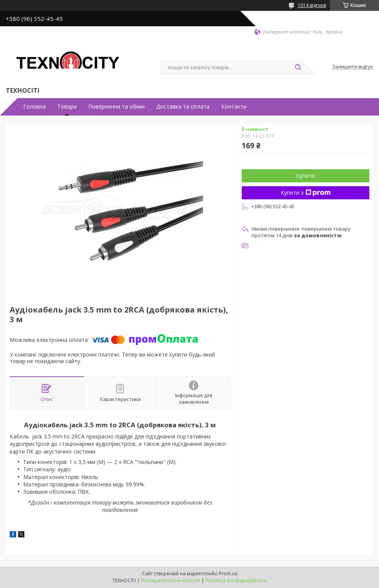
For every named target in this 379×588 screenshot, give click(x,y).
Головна (34, 107)
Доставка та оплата (183, 107)
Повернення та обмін (116, 107)
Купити (306, 176)
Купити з (306, 193)
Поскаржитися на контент (171, 580)
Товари (67, 107)
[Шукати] (298, 68)
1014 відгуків (312, 5)
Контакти (234, 107)
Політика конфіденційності (236, 580)
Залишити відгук (353, 67)
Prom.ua (228, 574)
